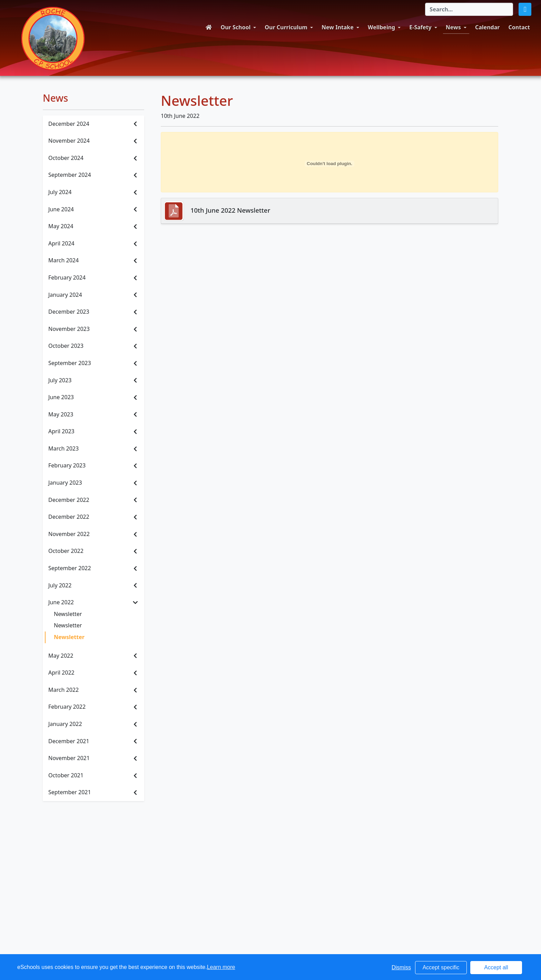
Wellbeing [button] (381, 27)
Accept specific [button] (441, 967)
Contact (519, 27)
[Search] (469, 9)
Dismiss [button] (401, 967)
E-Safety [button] (420, 27)
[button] (525, 9)
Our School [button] (236, 27)
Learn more (221, 967)
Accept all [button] (496, 967)
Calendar (487, 27)
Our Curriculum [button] (286, 27)
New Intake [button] (338, 27)
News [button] (453, 27)
